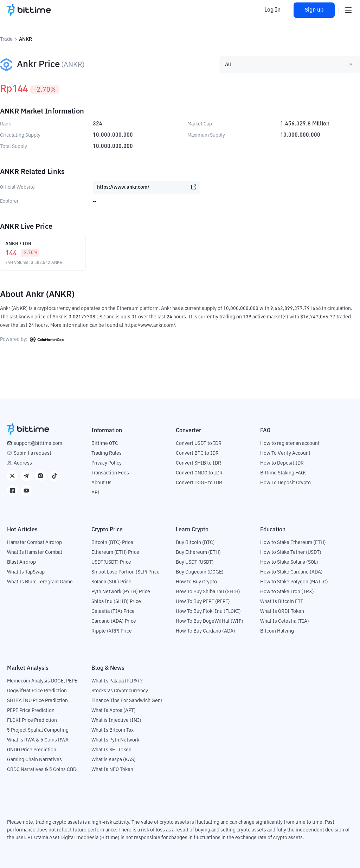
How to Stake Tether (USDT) (291, 552)
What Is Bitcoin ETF (282, 602)
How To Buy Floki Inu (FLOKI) (208, 611)
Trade (6, 39)
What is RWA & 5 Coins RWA (38, 740)
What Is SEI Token (111, 750)
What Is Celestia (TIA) (285, 621)
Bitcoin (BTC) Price (112, 543)
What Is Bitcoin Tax (112, 730)
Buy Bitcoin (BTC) (195, 543)
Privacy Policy (107, 463)
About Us (101, 483)
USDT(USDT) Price (111, 562)
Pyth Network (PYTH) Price (121, 592)
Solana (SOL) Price (111, 582)
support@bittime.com (38, 443)
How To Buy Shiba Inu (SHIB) (208, 592)
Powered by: (32, 339)
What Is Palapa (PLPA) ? (117, 681)
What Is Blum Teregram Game (40, 582)
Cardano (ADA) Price (114, 621)
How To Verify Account (285, 453)
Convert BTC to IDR (197, 453)
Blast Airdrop (21, 562)
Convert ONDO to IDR (199, 473)
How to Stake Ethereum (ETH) (293, 543)
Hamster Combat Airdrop (34, 543)
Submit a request (33, 453)
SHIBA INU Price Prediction (37, 701)
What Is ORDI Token (282, 611)
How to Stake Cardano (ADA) (291, 572)
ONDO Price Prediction (32, 750)
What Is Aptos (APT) (114, 711)
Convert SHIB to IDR (198, 463)
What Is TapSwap (26, 572)
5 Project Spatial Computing (38, 730)
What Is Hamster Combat (35, 552)
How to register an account (290, 443)
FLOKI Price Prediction (32, 720)
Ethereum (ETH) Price (115, 552)
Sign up (314, 10)
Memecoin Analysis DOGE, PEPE (42, 681)
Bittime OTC (105, 443)
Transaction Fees (110, 473)
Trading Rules (107, 453)
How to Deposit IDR (282, 463)
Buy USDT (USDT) (195, 562)
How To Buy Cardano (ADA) (205, 631)
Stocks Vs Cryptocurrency (120, 691)
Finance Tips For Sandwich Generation (134, 701)
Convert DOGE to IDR (199, 483)
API (95, 493)
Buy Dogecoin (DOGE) (200, 572)
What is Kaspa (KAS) (114, 760)
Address (23, 463)
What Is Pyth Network (115, 740)
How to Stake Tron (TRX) (287, 592)
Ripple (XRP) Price (112, 631)
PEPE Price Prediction (31, 711)
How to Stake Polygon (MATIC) (294, 582)
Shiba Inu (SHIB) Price (116, 602)
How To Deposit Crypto (285, 483)
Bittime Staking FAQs (283, 473)
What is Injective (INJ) (116, 720)
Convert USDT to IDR (199, 443)
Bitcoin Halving (277, 631)
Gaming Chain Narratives (34, 760)
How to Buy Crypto (196, 582)
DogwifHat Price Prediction (37, 691)
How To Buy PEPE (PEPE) (203, 602)
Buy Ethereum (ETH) (198, 552)
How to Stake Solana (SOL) (289, 562)
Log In (271, 10)
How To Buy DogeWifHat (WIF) (210, 621)
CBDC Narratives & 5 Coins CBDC (43, 770)
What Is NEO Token (112, 770)
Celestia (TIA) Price (113, 611)
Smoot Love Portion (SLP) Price (126, 572)
